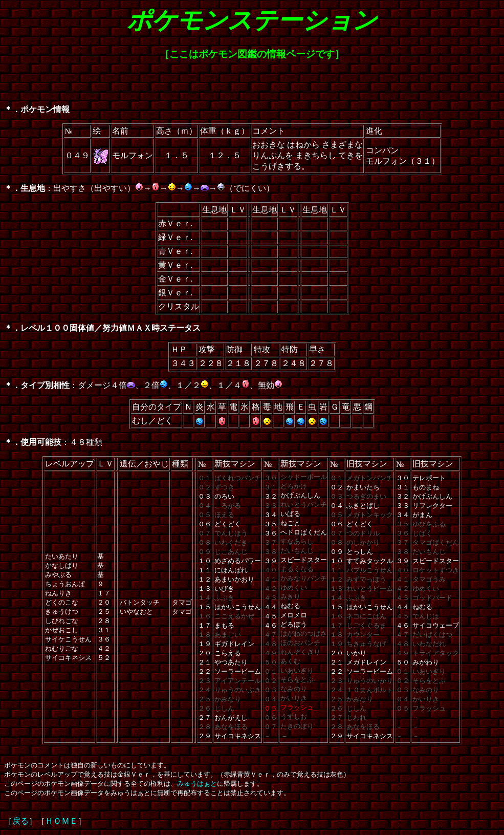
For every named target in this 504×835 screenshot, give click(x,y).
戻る (20, 821)
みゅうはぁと (197, 784)
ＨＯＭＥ (61, 821)
